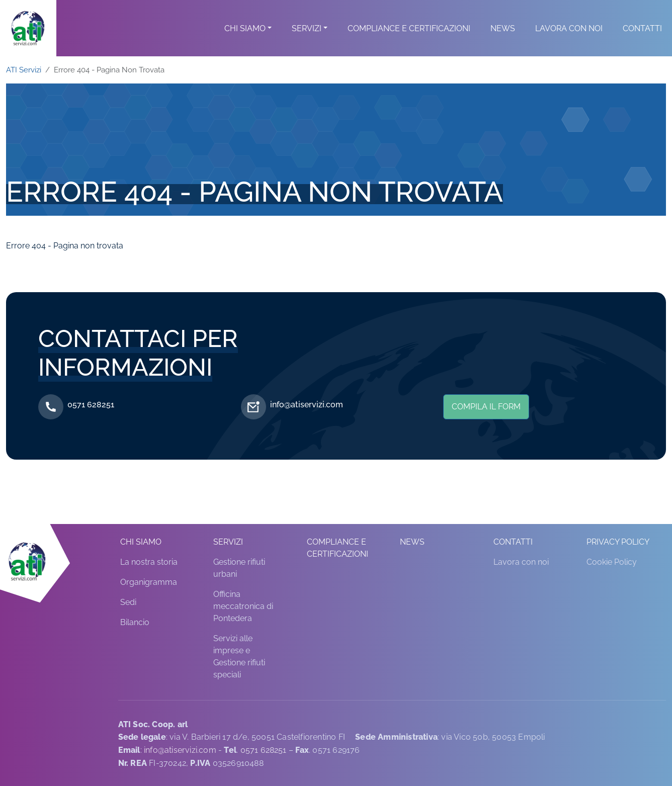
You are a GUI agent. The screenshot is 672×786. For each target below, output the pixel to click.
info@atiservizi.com (307, 405)
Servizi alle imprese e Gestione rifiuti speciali (239, 657)
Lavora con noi (569, 40)
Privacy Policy (618, 542)
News (503, 40)
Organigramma (149, 582)
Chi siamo (245, 40)
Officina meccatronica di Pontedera (243, 606)
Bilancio (135, 622)
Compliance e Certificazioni (409, 40)
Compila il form (486, 407)
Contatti (642, 40)
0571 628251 (91, 405)
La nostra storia (149, 562)
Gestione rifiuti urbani (239, 568)
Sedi (128, 602)
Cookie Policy (612, 562)
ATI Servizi (24, 70)
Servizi (307, 40)
